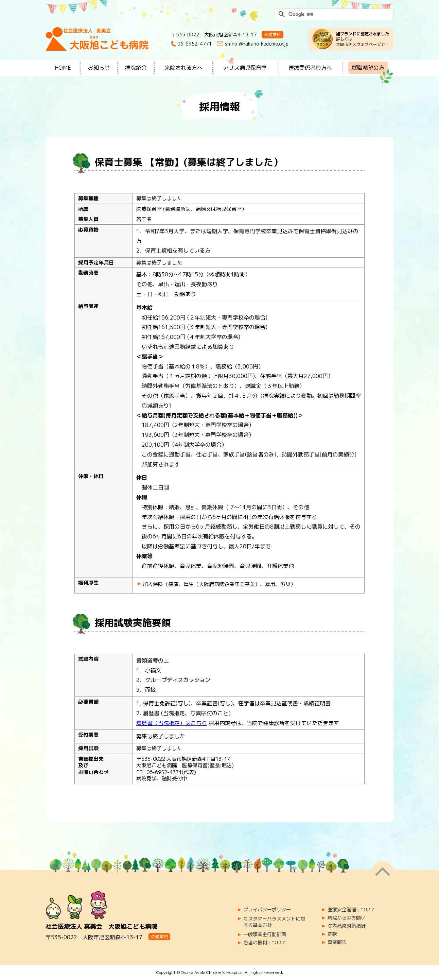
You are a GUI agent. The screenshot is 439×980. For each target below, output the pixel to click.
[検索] (333, 14)
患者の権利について (265, 943)
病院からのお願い (347, 918)
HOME (63, 68)
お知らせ (99, 68)
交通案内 (273, 34)
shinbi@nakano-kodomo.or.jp (257, 44)
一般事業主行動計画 (265, 934)
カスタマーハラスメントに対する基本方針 (274, 922)
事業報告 (337, 942)
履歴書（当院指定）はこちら (172, 723)
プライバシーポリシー (267, 910)
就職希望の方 (368, 68)
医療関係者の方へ (310, 68)
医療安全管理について (351, 910)
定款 (332, 934)
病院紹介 (136, 68)
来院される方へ (183, 68)
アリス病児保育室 (245, 68)
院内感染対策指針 (347, 926)
